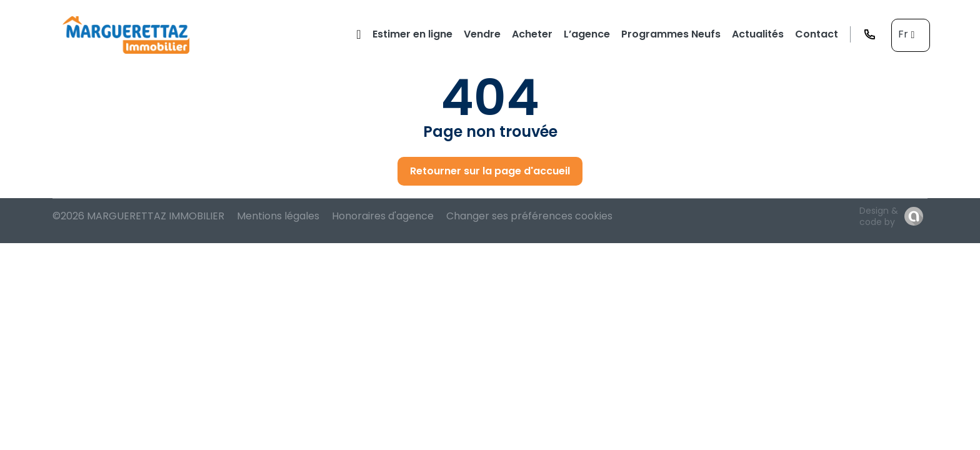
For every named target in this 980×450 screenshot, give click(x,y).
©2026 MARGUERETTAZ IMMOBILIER (138, 216)
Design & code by (879, 216)
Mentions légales (278, 216)
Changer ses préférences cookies (529, 216)
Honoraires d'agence (383, 216)
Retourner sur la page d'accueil (490, 171)
